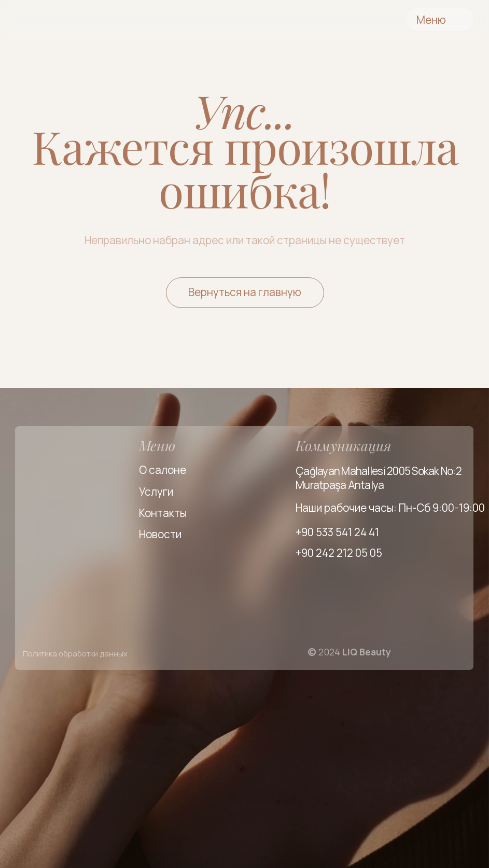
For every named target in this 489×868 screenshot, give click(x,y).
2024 (349, 652)
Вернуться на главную (245, 292)
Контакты (163, 513)
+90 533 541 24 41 (337, 532)
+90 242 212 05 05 (339, 553)
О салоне (163, 470)
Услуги (156, 492)
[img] (82, 20)
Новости (160, 534)
